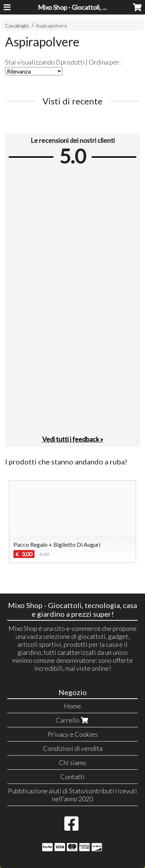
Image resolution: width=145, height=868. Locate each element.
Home (72, 706)
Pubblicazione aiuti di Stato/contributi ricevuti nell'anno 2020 (72, 795)
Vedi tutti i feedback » (73, 439)
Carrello (73, 720)
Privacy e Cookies (73, 734)
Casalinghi (17, 26)
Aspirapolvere (51, 26)
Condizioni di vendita (73, 748)
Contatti (72, 777)
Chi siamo (72, 762)
